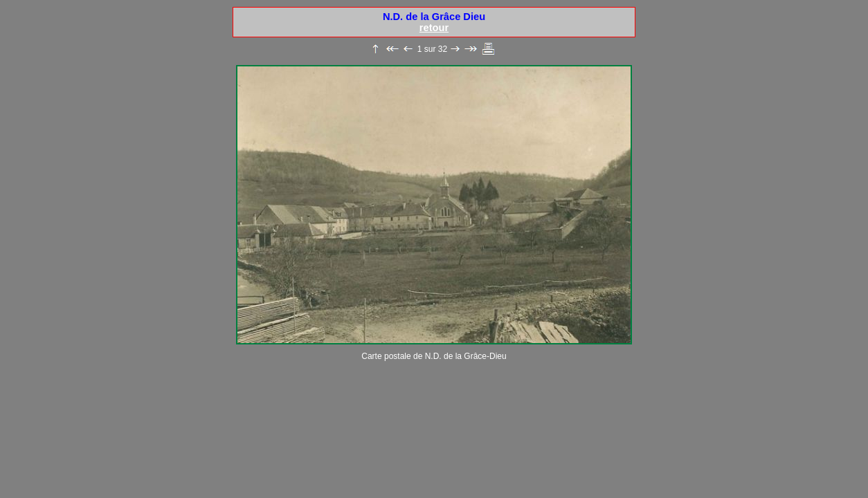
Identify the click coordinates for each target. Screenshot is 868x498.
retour (434, 28)
